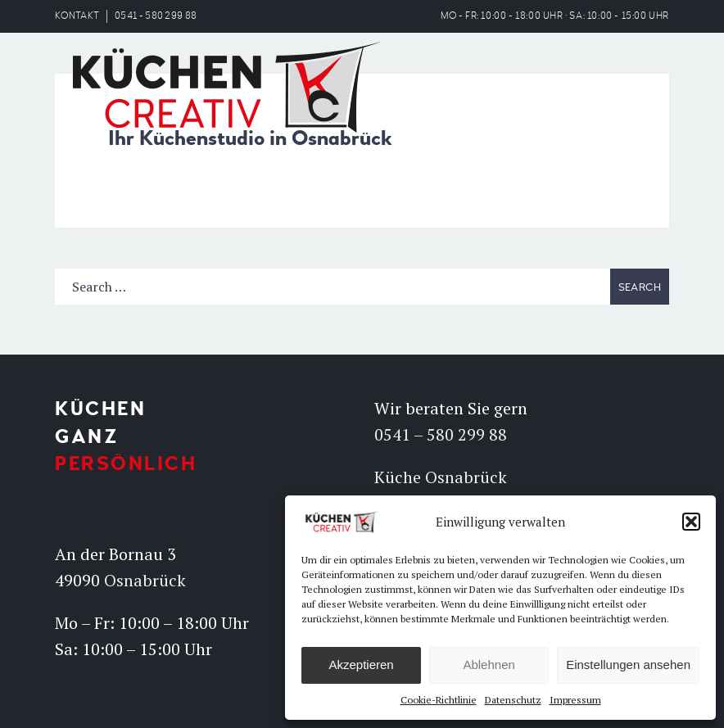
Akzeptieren (361, 665)
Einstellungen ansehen (628, 665)
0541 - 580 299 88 (156, 16)
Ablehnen (489, 665)
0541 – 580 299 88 (441, 434)
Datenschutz (513, 700)
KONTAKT (77, 16)
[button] (691, 522)
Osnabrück (145, 580)
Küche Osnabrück (441, 477)
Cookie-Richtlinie (439, 700)
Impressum (575, 700)
